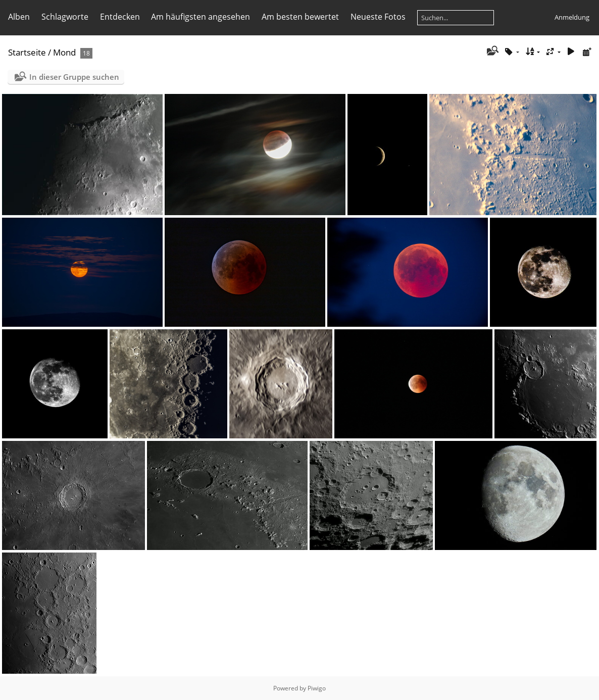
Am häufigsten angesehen (201, 17)
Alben (19, 17)
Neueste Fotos (378, 17)
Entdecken (120, 17)
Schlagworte (65, 17)
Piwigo (317, 688)
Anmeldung (572, 17)
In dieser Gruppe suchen (74, 77)
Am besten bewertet (300, 17)
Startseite (27, 52)
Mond (64, 52)
